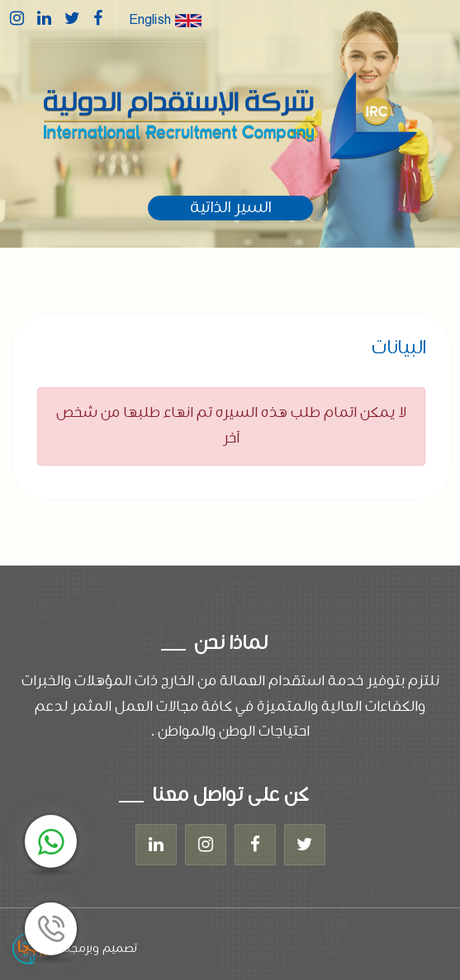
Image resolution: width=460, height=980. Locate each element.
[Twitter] (305, 845)
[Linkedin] (156, 845)
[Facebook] (255, 845)
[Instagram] (206, 845)
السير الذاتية (230, 208)
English (165, 20)
